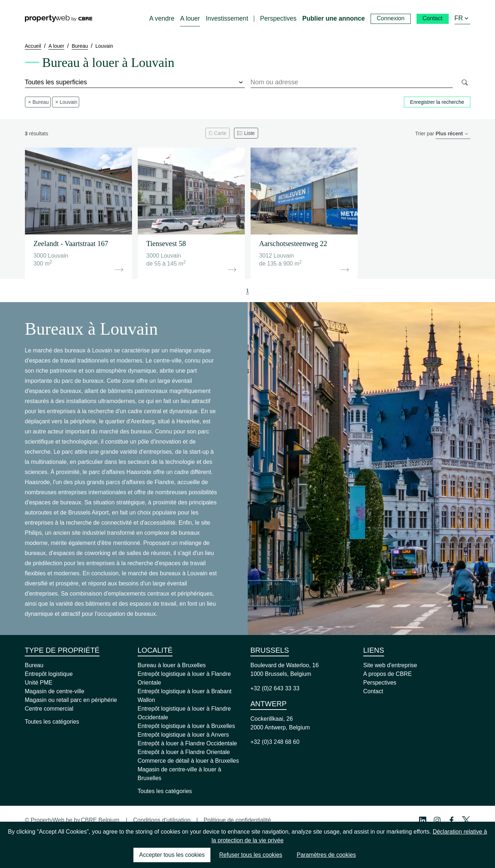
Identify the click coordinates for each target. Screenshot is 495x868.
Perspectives (380, 683)
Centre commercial (49, 709)
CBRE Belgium (100, 820)
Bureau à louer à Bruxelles (172, 665)
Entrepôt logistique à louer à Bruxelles (187, 726)
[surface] (135, 82)
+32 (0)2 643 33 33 (275, 688)
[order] (453, 134)
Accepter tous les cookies (172, 855)
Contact (373, 691)
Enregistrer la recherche (437, 102)
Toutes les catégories (52, 722)
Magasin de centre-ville (55, 691)
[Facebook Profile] (452, 820)
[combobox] (352, 82)
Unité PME (39, 683)
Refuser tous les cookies (251, 855)
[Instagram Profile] (437, 820)
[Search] (464, 82)
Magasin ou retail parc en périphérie (71, 700)
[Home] (59, 18)
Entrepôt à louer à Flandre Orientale (184, 752)
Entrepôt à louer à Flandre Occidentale (187, 743)
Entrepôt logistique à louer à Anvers (184, 735)
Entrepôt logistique (49, 674)
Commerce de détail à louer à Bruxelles (188, 761)
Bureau (34, 665)
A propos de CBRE (388, 674)
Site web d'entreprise (390, 665)
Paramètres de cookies (327, 855)
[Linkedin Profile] (423, 820)
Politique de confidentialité (237, 820)
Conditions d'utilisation (162, 820)
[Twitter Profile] (466, 820)
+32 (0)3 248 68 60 (275, 742)
